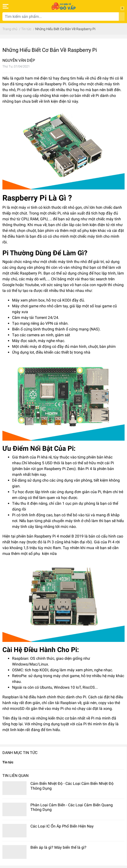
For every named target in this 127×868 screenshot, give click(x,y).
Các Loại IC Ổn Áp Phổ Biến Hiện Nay (62, 826)
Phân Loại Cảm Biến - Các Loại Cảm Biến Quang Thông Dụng (72, 807)
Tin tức (8, 762)
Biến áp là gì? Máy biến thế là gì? (58, 847)
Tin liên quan (15, 776)
